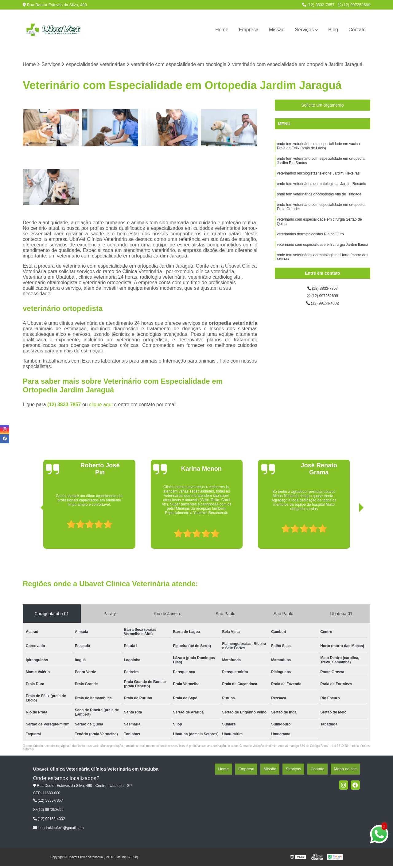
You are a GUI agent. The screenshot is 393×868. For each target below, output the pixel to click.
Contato (357, 30)
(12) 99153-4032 (323, 308)
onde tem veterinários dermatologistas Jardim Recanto (322, 193)
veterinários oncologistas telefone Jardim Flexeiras (318, 181)
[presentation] (34, 533)
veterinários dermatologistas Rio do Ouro (310, 250)
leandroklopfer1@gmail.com (58, 830)
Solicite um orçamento (323, 107)
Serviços (304, 30)
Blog (333, 30)
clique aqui (101, 406)
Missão (277, 30)
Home (222, 30)
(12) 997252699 (354, 5)
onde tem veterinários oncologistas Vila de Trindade (319, 204)
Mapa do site (348, 771)
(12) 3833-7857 (318, 5)
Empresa (249, 30)
